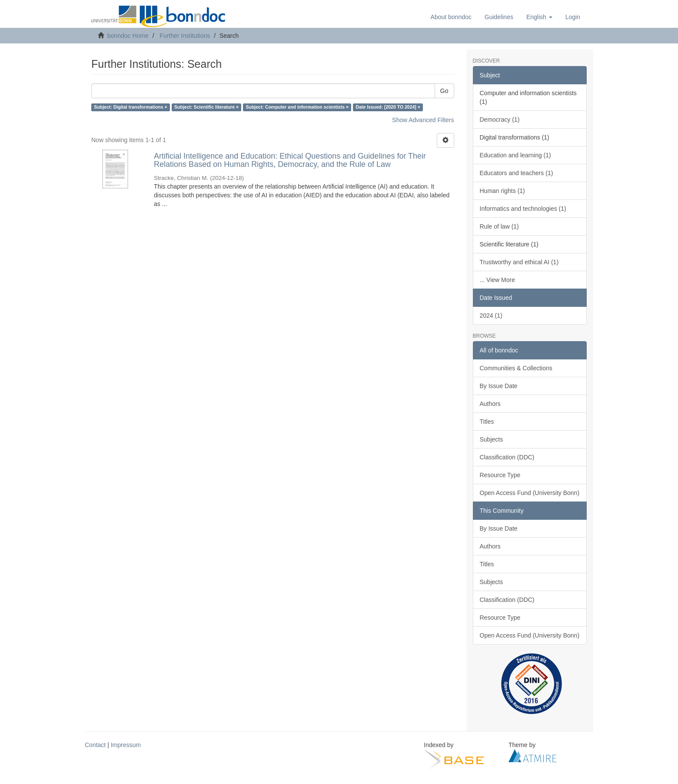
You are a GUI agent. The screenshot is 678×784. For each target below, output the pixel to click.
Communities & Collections (516, 368)
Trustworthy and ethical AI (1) (519, 262)
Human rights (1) (502, 191)
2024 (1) (491, 316)
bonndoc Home (128, 36)
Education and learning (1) (515, 155)
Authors (490, 404)
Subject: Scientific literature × (206, 107)
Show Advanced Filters (423, 120)
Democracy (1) (500, 120)
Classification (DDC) (507, 457)
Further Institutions (185, 36)
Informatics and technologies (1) (523, 209)
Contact (95, 745)
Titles (487, 422)
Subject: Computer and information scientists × (297, 107)
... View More (497, 280)
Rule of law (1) (499, 226)
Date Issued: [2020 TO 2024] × (388, 107)
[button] (539, 17)
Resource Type (500, 475)
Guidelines (499, 17)
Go (444, 91)
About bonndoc (451, 17)
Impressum (126, 745)
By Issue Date (499, 386)
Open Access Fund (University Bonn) (530, 493)
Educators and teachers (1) (517, 173)
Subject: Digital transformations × (130, 107)
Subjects (492, 439)
